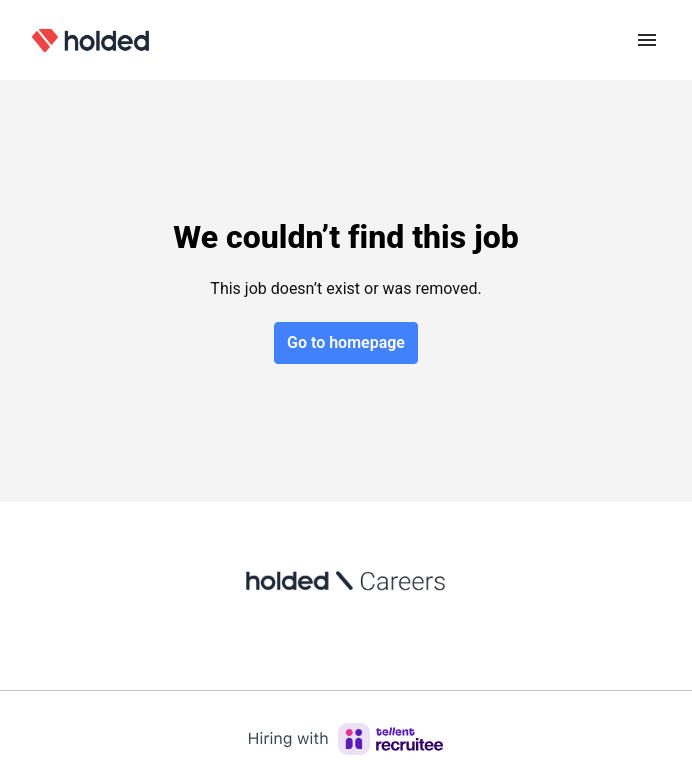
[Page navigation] (647, 40)
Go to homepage (346, 342)
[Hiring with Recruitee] (346, 739)
